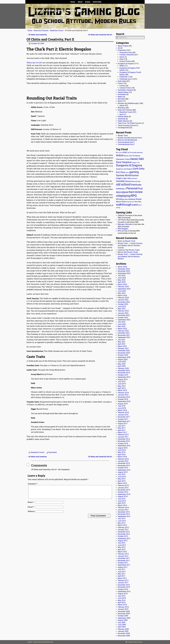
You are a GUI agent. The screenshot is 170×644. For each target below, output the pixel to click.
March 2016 (122, 457)
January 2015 (123, 488)
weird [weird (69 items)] (135, 205)
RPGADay (121, 108)
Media (120, 97)
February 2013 (123, 527)
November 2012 (124, 534)
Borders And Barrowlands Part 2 (130, 138)
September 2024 (124, 289)
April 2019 (122, 388)
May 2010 (122, 600)
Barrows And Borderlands (127, 140)
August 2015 (123, 472)
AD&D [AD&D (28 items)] (125, 152)
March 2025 (122, 284)
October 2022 (123, 318)
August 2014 (123, 496)
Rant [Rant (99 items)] (131, 192)
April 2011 (122, 576)
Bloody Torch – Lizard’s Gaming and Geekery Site (130, 244)
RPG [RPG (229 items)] (134, 196)
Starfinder (121, 119)
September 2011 (124, 565)
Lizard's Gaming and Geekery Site (43, 642)
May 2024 (122, 293)
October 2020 (123, 355)
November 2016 (124, 441)
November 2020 (124, 353)
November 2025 (124, 271)
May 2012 (122, 547)
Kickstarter (122, 94)
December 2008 (124, 633)
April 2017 (122, 430)
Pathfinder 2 (124, 77)
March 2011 (122, 578)
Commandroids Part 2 (126, 144)
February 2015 (123, 485)
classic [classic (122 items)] (134, 159)
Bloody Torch (123, 136)
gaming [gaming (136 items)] (134, 172)
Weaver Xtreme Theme (135, 642)
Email (31, 509)
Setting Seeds (123, 117)
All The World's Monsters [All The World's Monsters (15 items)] (135, 153)
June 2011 (122, 572)
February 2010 (123, 607)
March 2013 (122, 525)
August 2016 (123, 448)
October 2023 (123, 304)
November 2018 (124, 397)
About (80, 2)
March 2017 (122, 432)
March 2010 (122, 605)
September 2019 (124, 377)
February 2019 (123, 393)
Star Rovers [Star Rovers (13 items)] (130, 202)
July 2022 (122, 322)
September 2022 (124, 320)
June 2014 (122, 501)
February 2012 (123, 554)
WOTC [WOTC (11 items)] (140, 205)
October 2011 (123, 563)
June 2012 (122, 545)
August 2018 (123, 404)
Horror (122, 57)
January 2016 (123, 461)
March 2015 (122, 483)
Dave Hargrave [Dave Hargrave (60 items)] (124, 162)
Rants (120, 101)
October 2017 (123, 419)
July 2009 (122, 622)
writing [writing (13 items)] (118, 208)
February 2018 (123, 412)
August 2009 (123, 620)
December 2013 (124, 512)
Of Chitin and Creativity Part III (101, 35)
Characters (122, 50)
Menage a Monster (125, 224)
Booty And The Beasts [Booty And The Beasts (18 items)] (132, 156)
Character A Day (126, 53)
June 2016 (122, 450)
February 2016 (123, 459)
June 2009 (122, 625)
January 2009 (123, 631)
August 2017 (123, 424)
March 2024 (122, 295)
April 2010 (122, 603)
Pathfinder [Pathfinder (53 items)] (136, 185)
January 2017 (123, 437)
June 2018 (122, 408)
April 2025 (122, 282)
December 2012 (124, 532)
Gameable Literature (125, 90)
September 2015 (124, 470)
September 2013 (124, 516)
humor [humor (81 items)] (135, 175)
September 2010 (124, 591)
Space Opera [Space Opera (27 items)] (121, 202)
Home (73, 2)
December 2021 (124, 333)
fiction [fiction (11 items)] (127, 173)
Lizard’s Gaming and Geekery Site (58, 10)
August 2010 (123, 594)
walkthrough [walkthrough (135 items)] (124, 205)
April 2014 (122, 503)
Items (122, 114)
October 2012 (123, 536)
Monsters (121, 99)
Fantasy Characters (127, 55)
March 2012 (122, 552)
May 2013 (122, 523)
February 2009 (123, 629)
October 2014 (123, 492)
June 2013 (122, 521)
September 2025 (124, 273)
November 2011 (124, 561)
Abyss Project (123, 46)
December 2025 (124, 269)
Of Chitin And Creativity (37, 35)
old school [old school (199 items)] (123, 184)
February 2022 (123, 331)
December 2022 (124, 315)
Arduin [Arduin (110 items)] (120, 155)
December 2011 (124, 558)
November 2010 (124, 587)
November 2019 (124, 373)
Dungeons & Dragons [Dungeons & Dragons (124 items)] (129, 165)
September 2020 (124, 357)
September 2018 (124, 401)
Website (31, 514)
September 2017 (124, 421)
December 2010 (124, 585)
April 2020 (122, 366)
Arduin (88, 2)
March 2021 (122, 346)
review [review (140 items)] (139, 192)
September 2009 (124, 618)
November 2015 (124, 466)
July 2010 (122, 596)
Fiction (120, 83)
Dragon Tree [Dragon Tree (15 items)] (136, 162)
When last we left (34, 63)
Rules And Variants (41, 31)
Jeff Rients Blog (124, 220)
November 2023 (124, 302)
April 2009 (122, 627)
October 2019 (123, 375)
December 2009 (124, 611)
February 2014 (123, 508)
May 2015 (122, 479)
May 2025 (122, 280)
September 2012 (124, 539)
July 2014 (122, 499)
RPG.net (121, 231)
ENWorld (121, 215)
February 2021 (123, 348)
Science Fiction (125, 61)
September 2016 (124, 446)
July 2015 (122, 474)
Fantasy (123, 86)
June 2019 (122, 384)
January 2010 (123, 609)
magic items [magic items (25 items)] (127, 178)
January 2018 (123, 415)
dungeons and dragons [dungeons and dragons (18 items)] (124, 169)
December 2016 (124, 439)
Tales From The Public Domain (130, 123)
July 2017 (122, 426)
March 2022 (122, 329)
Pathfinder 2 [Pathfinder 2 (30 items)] (121, 189)
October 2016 (123, 443)
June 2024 (122, 291)
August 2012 (123, 541)
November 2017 (124, 417)
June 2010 (122, 598)
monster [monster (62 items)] (120, 181)
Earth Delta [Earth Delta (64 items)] (139, 169)
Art (119, 48)
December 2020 (124, 351)
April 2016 (122, 455)
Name (31, 505)
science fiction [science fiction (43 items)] (135, 199)
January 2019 (123, 395)
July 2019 (122, 382)
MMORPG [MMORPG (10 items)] (135, 179)
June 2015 (122, 477)
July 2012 (122, 543)
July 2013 (122, 519)
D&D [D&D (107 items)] (141, 159)
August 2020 (123, 359)
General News (123, 92)
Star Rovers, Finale (132, 250)
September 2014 (124, 494)
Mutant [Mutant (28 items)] (128, 181)
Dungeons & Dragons (126, 64)
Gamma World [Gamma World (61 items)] (124, 175)
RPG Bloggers (123, 229)
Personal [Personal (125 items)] (132, 188)
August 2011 (123, 567)
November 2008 (124, 636)
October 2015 (123, 468)
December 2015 (124, 463)
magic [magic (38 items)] (119, 178)
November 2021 (124, 335)
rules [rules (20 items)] (126, 199)
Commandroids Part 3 (126, 142)
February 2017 (123, 435)
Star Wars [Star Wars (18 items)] (138, 202)
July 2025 (122, 276)
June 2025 (122, 278)
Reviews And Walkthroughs (128, 103)
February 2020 (123, 368)
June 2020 (122, 362)
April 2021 (122, 344)
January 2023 (123, 313)
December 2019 (124, 371)
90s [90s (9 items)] (121, 153)
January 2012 (123, 556)
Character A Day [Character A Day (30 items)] (123, 159)
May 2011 (122, 574)
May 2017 (122, 428)
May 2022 (122, 326)
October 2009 (123, 616)
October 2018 (123, 399)
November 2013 (124, 514)
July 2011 (122, 569)
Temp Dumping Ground (127, 125)
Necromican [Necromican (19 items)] (136, 181)
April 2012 (122, 550)
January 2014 (123, 510)
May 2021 (122, 342)
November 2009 (124, 614)
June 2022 (122, 324)
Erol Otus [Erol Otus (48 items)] (120, 172)
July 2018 (122, 406)
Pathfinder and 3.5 (127, 79)
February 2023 (123, 311)
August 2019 (123, 379)
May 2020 (122, 364)
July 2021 (122, 340)
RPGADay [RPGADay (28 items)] (120, 199)
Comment (33, 484)
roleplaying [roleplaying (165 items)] (123, 196)
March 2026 (122, 267)
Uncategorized (123, 128)
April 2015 (122, 481)
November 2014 (124, 490)
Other (122, 59)
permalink (53, 452)
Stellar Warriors (124, 121)
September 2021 (124, 337)
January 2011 (123, 583)
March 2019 (122, 390)
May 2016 (122, 452)
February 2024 (123, 298)
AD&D (122, 66)
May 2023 (122, 309)
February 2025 (123, 287)
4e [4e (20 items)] (117, 152)
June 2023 (122, 307)
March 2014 (122, 505)
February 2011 (123, 580)
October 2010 (123, 589)
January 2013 (123, 530)
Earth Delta (97, 2)
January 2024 (123, 300)
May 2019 (122, 386)
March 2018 (122, 410)
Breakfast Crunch (57, 31)
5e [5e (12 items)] (119, 153)
